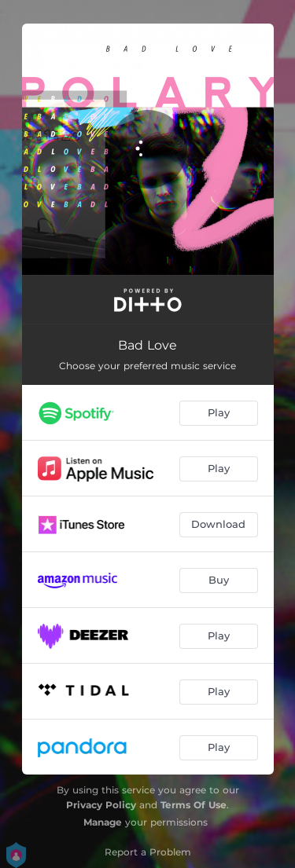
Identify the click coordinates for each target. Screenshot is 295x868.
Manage (103, 822)
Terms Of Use (194, 805)
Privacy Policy (101, 805)
